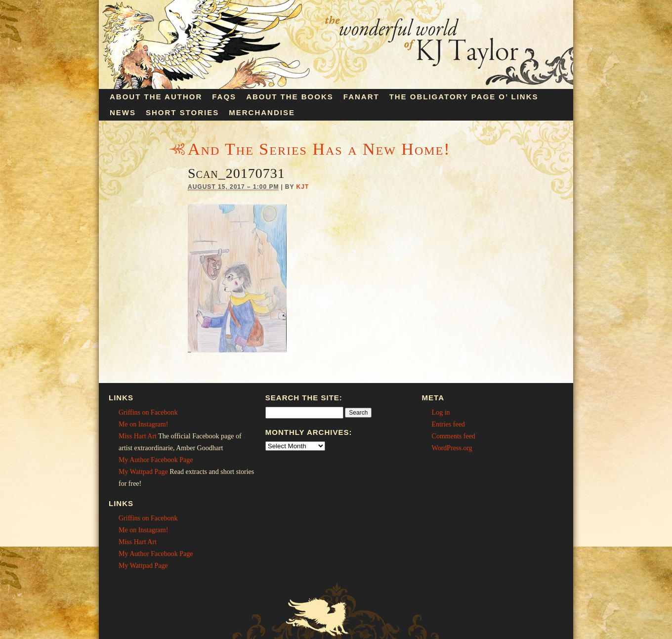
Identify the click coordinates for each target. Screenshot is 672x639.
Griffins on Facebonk (148, 412)
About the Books (290, 97)
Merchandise (262, 112)
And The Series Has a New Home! (319, 149)
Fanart (361, 97)
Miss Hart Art (138, 436)
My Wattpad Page (143, 472)
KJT (303, 187)
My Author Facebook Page (156, 460)
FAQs (224, 97)
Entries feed (448, 424)
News (123, 112)
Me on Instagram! (143, 424)
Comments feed (454, 436)
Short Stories (182, 112)
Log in (441, 412)
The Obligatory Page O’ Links (464, 97)
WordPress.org (452, 448)
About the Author (156, 97)
